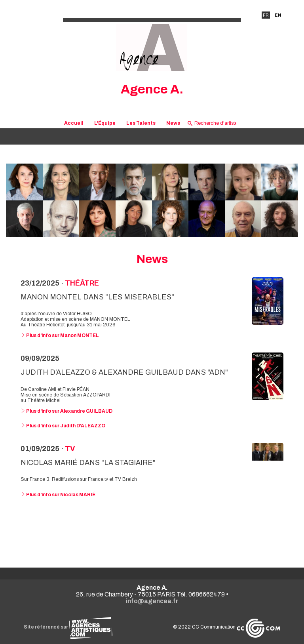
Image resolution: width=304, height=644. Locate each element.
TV (70, 449)
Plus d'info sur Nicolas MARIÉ (58, 495)
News (173, 123)
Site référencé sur (68, 627)
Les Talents (141, 123)
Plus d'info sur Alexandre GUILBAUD (66, 411)
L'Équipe (105, 123)
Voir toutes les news (152, 531)
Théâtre (82, 283)
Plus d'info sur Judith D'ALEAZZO (63, 426)
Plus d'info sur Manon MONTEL (60, 335)
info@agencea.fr (152, 601)
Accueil (74, 123)
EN (278, 15)
